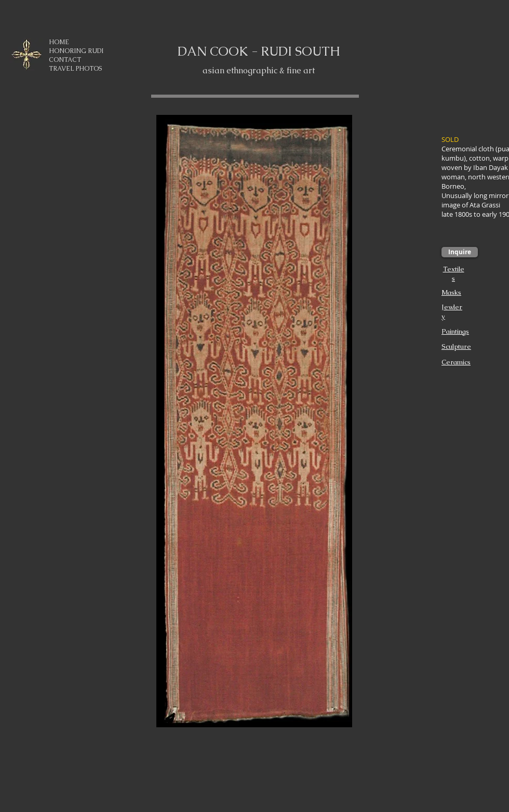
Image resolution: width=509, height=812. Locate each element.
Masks (451, 292)
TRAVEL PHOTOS (75, 69)
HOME (59, 42)
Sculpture (456, 346)
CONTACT (65, 60)
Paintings (455, 331)
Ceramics (456, 362)
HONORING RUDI (76, 51)
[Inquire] (460, 252)
